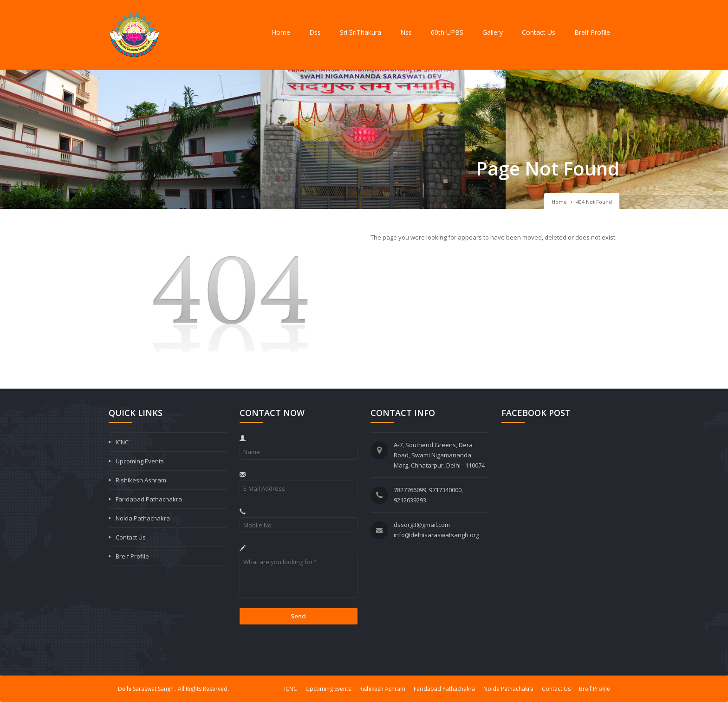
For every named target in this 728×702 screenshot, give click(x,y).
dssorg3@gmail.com (422, 525)
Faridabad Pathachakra (149, 499)
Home (281, 32)
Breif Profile (592, 32)
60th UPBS (447, 32)
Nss (406, 32)
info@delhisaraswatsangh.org (436, 535)
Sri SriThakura (361, 32)
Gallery (493, 32)
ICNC (122, 442)
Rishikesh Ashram (141, 480)
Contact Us (539, 32)
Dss (315, 32)
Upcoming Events (140, 461)
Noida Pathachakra (143, 518)
